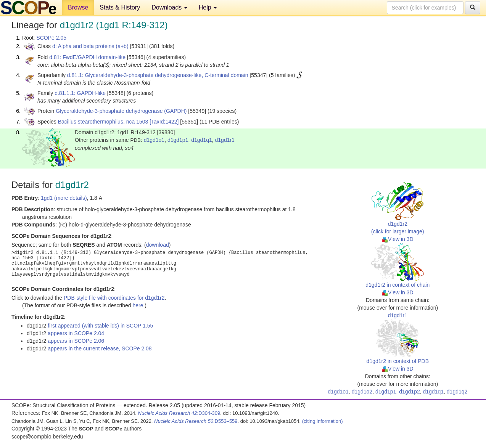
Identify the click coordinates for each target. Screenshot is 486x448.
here (138, 305)
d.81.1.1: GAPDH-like (80, 93)
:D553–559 (196, 421)
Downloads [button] (169, 7)
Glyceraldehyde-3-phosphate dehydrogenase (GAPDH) (121, 111)
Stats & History (120, 7)
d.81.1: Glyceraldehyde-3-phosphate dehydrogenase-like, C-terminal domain (158, 75)
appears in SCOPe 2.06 (76, 341)
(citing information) (323, 421)
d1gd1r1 (225, 140)
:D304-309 (179, 413)
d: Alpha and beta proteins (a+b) (90, 46)
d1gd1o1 (154, 140)
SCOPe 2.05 (51, 38)
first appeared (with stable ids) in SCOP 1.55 (100, 326)
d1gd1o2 (362, 392)
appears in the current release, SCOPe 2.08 (100, 348)
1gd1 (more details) (64, 198)
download (158, 245)
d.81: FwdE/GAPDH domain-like (87, 57)
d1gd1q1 (202, 140)
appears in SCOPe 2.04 (76, 333)
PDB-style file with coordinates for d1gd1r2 (114, 298)
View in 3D (398, 239)
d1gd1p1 (178, 140)
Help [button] (208, 7)
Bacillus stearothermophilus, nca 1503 (103, 122)
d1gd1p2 (410, 392)
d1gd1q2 (457, 392)
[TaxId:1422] (164, 122)
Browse (78, 7)
